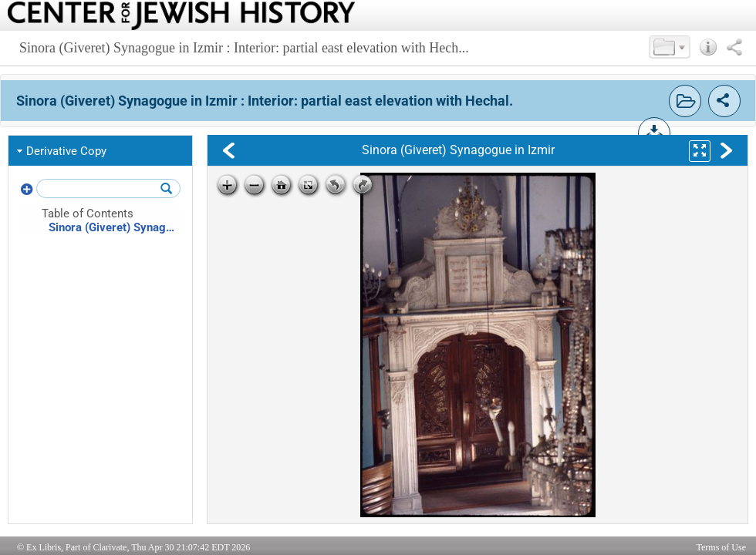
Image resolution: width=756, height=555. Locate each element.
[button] (670, 47)
